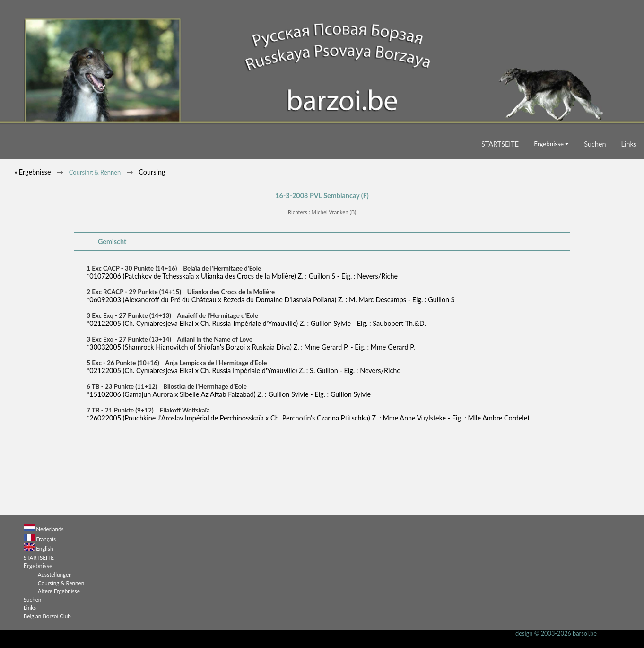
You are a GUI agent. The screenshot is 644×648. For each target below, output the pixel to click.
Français (46, 539)
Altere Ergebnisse (59, 591)
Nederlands (50, 529)
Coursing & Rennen (95, 172)
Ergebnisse (551, 144)
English (44, 548)
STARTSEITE (500, 144)
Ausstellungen (55, 574)
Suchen (595, 144)
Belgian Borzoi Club (47, 616)
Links (629, 144)
